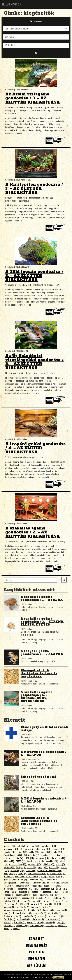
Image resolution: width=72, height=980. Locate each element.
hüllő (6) (22, 873)
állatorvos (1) (38, 919)
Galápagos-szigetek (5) (52, 876)
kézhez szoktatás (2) (43, 895)
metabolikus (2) (51, 892)
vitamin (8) (9, 867)
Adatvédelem (36, 965)
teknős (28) (10, 852)
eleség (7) (43, 867)
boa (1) (32, 910)
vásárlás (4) (27, 882)
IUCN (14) (30, 858)
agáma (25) (22, 852)
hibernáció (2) (23, 901)
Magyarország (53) (30, 849)
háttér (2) (37, 892)
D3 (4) (12, 886)
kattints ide (49, 977)
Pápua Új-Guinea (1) (23, 913)
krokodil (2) (41, 898)
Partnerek (36, 952)
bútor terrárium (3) (53, 886)
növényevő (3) (25, 889)
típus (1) (61, 922)
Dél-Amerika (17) (32, 855)
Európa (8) (21, 867)
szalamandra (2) (24, 895)
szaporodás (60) (12, 849)
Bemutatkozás (36, 945)
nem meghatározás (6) (38, 873)
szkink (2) (10, 895)
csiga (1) (17, 928)
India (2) (64, 892)
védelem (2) (10, 901)
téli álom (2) (49, 901)
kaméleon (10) (35, 864)
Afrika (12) (9, 861)
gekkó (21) (34, 852)
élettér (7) (54, 867)
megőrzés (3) (10, 889)
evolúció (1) (36, 907)
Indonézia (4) (53, 882)
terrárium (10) (34, 861)
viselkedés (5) (35, 879)
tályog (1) (25, 904)
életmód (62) (33, 846)
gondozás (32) (59, 849)
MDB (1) (58, 904)
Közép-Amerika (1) (45, 910)
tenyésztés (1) (30, 916)
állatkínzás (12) (58, 858)
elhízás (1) (43, 916)
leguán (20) (46, 852)
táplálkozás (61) (49, 846)
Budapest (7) (10, 873)
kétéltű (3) (37, 886)
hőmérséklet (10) (51, 861)
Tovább (56, 141)
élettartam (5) (20, 879)
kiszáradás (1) (55, 913)
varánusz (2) (28, 898)
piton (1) (47, 907)
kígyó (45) (46, 849)
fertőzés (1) (10, 919)
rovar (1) (48, 904)
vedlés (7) (31, 870)
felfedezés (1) (23, 907)
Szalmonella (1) (37, 925)
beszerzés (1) (40, 913)
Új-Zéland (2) (62, 889)
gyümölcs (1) (22, 925)
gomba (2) (37, 901)
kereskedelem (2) (57, 898)
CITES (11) (21, 861)
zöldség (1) (9, 925)
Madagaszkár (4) (12, 882)
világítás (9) (49, 864)
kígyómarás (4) (23, 886)
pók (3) (36, 889)
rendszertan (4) (51, 879)
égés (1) (8, 928)
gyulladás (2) (11, 892)
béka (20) (58, 852)
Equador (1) (61, 925)
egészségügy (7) (16, 870)
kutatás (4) (40, 882)
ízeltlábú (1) (20, 922)
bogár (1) (8, 922)
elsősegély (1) (24, 919)
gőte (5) (8, 879)
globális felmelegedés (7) (49, 870)
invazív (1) (50, 922)
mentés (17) (47, 855)
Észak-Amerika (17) (13, 855)
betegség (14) (42, 858)
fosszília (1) (61, 910)
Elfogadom (59, 977)
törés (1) (50, 925)
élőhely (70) (10, 846)
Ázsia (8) (32, 867)
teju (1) (41, 922)
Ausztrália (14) (17, 858)
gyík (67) (21, 846)
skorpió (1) (9, 907)
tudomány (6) (22, 876)
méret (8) (61, 864)
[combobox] (36, 29)
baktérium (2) (48, 889)
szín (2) (60, 901)
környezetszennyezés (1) (15, 910)
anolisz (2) (14, 904)
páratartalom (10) (18, 864)
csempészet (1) (57, 916)
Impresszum (36, 959)
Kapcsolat (36, 939)
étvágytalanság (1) (13, 916)
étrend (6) (9, 876)
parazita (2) (25, 892)
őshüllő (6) (35, 876)
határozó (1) (37, 904)
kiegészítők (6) (58, 873)
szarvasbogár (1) (54, 919)
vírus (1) (8, 913)
